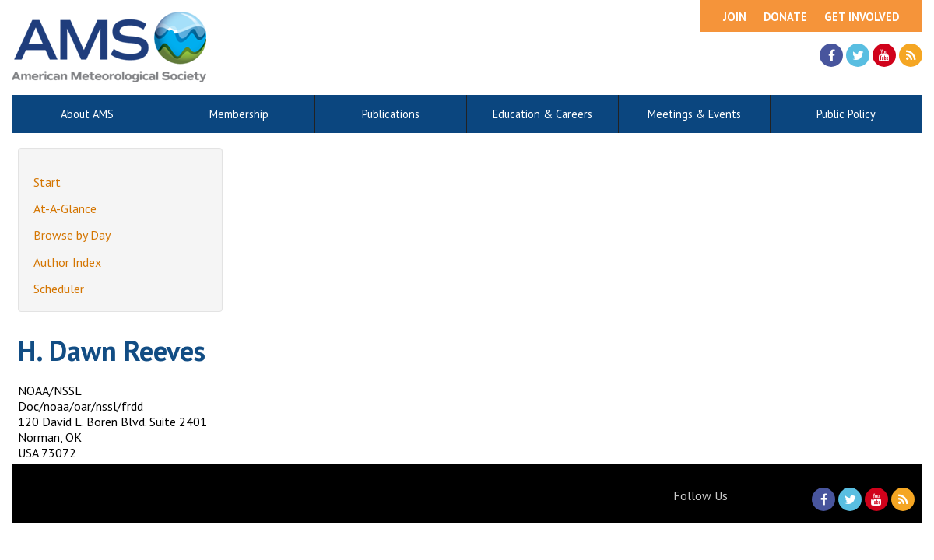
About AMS (87, 114)
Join (735, 17)
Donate (785, 17)
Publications (391, 114)
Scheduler (59, 289)
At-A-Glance (65, 208)
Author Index (67, 262)
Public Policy (846, 114)
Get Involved (862, 17)
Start (47, 182)
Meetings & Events (694, 114)
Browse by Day (72, 235)
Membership (239, 114)
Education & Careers (542, 114)
